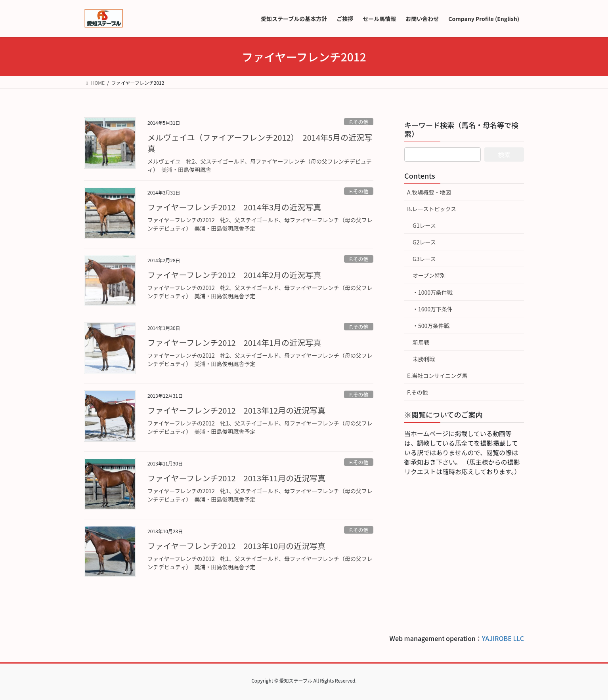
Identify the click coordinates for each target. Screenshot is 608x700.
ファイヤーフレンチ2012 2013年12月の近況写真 (236, 410)
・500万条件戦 (431, 326)
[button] (110, 213)
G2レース (424, 242)
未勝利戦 (424, 359)
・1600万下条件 (433, 309)
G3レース (424, 259)
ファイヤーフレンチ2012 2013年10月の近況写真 (236, 546)
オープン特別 (429, 275)
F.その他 (359, 122)
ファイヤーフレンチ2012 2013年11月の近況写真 (236, 478)
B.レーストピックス (432, 209)
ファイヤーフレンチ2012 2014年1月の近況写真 (234, 342)
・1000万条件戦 (433, 292)
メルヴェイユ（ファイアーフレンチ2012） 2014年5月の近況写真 (260, 143)
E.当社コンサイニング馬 (437, 376)
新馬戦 (421, 342)
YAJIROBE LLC (503, 638)
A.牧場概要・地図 (429, 192)
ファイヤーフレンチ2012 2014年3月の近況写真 (234, 207)
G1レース (424, 225)
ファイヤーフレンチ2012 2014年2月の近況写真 (234, 275)
